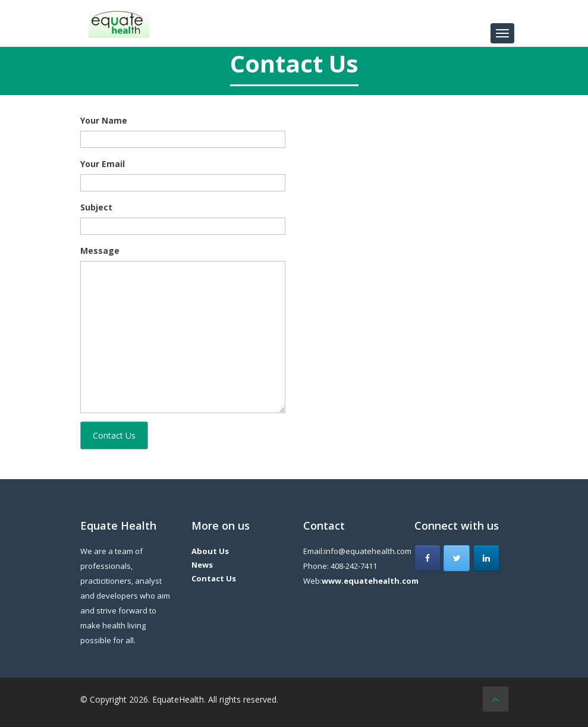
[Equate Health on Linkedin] (486, 558)
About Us (210, 551)
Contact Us (214, 578)
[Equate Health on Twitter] (457, 558)
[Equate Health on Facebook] (427, 558)
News (202, 565)
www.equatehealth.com (370, 581)
